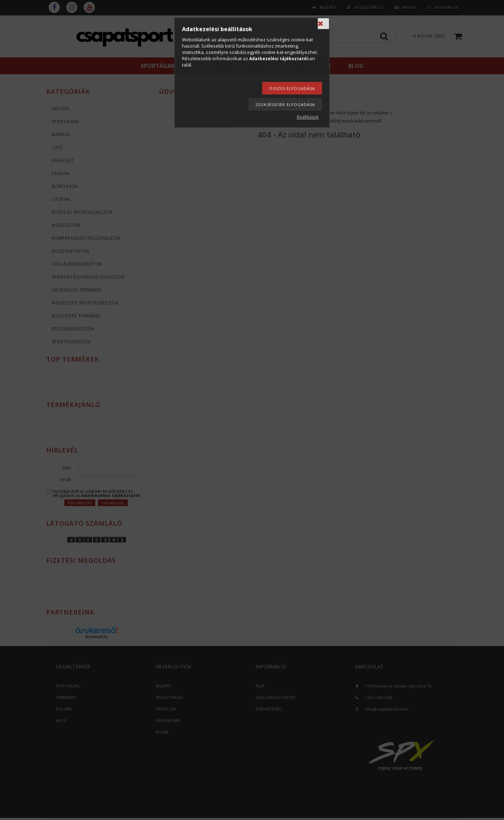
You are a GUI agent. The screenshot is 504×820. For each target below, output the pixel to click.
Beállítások (308, 117)
